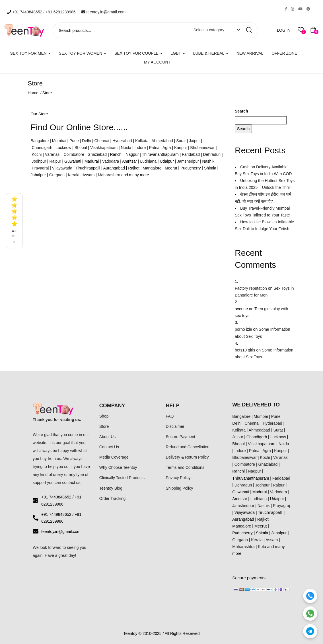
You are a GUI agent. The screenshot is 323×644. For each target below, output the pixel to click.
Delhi (87, 141)
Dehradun (212, 154)
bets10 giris (245, 350)
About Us (108, 437)
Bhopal (81, 148)
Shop (104, 416)
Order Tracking (113, 498)
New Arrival (250, 53)
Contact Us (109, 447)
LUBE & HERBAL (211, 53)
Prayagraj (40, 168)
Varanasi (53, 154)
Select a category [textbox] (209, 30)
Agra (167, 148)
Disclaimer (175, 426)
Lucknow (63, 148)
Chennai (102, 141)
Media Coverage (114, 457)
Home (33, 93)
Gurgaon (57, 175)
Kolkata (142, 141)
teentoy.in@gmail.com (104, 12)
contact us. (72, 483)
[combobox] (214, 31)
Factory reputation (251, 288)
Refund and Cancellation (188, 447)
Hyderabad (122, 141)
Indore (140, 148)
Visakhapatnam (104, 148)
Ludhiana (149, 161)
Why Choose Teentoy (118, 467)
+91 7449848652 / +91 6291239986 (41, 12)
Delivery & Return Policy (187, 457)
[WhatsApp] (310, 614)
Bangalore (40, 141)
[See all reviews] (14, 221)
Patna (154, 148)
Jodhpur (39, 161)
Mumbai (59, 141)
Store (104, 426)
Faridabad (191, 154)
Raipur (55, 161)
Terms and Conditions (185, 467)
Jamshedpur (188, 161)
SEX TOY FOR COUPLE (138, 53)
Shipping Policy (180, 488)
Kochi (37, 154)
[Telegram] (310, 631)
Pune (74, 141)
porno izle (243, 329)
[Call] (310, 596)
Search (241, 111)
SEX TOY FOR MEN (30, 53)
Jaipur (194, 141)
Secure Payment (181, 437)
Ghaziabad (97, 154)
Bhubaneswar (203, 148)
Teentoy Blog (111, 488)
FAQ (170, 416)
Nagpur (132, 154)
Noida (126, 148)
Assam (89, 175)
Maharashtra (109, 175)
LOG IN (284, 30)
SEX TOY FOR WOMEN (83, 53)
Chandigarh (42, 148)
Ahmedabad (162, 141)
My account (157, 62)
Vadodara (111, 161)
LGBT (178, 53)
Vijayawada (62, 168)
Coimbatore (74, 154)
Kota (262, 547)
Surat (181, 141)
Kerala (74, 175)
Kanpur (181, 148)
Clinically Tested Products (122, 478)
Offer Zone (284, 53)
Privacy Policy (178, 478)
